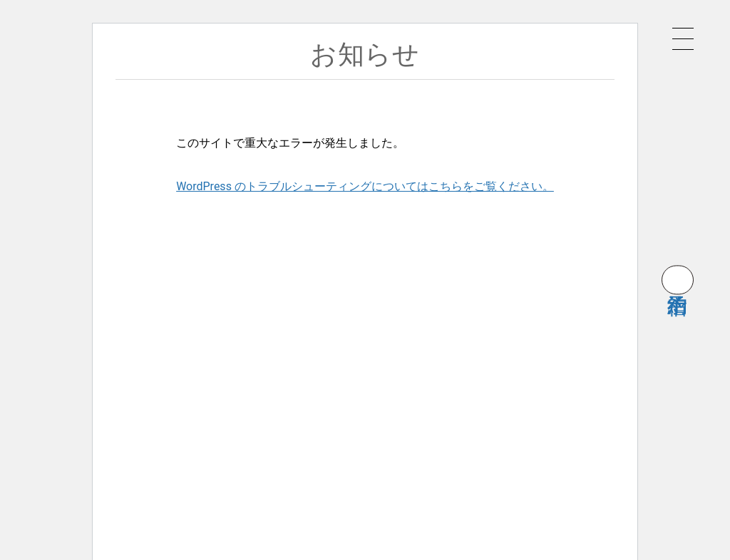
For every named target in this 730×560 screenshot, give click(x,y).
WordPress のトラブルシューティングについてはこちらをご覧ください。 (365, 186)
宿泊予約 (678, 280)
